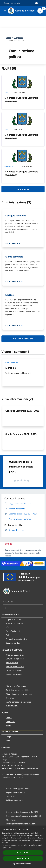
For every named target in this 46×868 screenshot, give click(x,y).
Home (8, 38)
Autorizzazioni (12, 706)
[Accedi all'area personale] (36, 3)
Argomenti (19, 38)
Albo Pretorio (11, 820)
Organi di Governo (13, 619)
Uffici (8, 627)
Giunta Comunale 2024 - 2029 (21, 434)
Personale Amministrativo (16, 639)
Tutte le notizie (23, 189)
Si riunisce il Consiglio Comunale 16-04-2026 (21, 100)
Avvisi (7, 93)
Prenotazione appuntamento (18, 788)
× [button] (43, 828)
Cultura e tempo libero (15, 659)
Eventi (8, 740)
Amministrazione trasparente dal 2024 (22, 812)
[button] (23, 864)
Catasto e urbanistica (14, 670)
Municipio (11, 368)
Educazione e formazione (16, 686)
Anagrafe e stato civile (15, 655)
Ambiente (10, 698)
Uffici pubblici (12, 363)
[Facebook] (6, 608)
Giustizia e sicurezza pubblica (18, 690)
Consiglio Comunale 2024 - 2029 (22, 411)
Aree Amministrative (14, 623)
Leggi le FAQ (11, 796)
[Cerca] (41, 11)
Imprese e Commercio (15, 667)
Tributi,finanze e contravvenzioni (19, 694)
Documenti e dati (13, 643)
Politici (8, 635)
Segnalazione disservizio (16, 792)
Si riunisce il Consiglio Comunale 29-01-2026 (21, 173)
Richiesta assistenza (14, 800)
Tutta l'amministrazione (23, 339)
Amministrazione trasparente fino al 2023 (23, 816)
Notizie (9, 718)
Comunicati (9, 167)
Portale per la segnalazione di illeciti (21, 824)
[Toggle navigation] (5, 10)
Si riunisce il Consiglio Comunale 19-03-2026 (21, 136)
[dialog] (23, 847)
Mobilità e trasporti (14, 674)
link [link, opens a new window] (10, 848)
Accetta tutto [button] (23, 853)
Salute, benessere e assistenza (18, 702)
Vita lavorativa (12, 663)
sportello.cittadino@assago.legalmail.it (23, 774)
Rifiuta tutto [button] (23, 858)
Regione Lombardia (12, 3)
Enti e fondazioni (13, 631)
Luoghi (8, 736)
